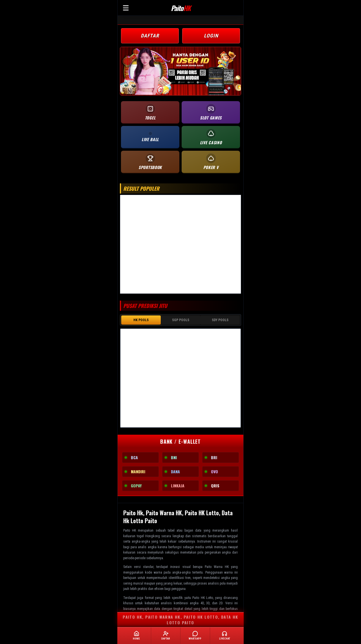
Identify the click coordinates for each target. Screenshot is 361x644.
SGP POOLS (181, 320)
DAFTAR (150, 36)
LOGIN (211, 36)
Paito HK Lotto (203, 597)
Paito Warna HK (217, 566)
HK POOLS (141, 320)
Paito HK (130, 530)
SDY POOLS (220, 320)
